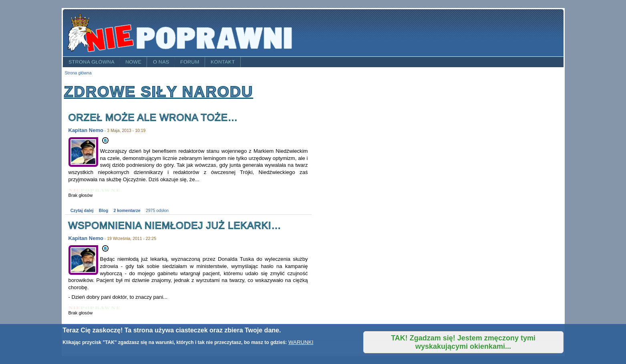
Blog (104, 211)
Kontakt (223, 62)
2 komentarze (127, 211)
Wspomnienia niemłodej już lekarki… (175, 225)
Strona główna (91, 62)
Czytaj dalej (82, 211)
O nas (161, 62)
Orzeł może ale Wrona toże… (153, 117)
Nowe (133, 62)
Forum (190, 62)
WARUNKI (301, 342)
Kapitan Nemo (86, 130)
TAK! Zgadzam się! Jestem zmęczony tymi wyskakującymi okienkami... (463, 342)
